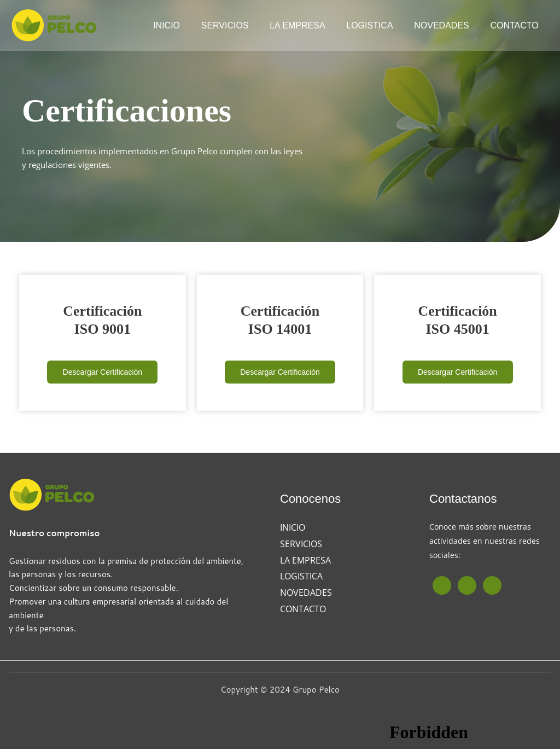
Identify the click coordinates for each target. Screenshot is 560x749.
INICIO (187, 25)
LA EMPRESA (310, 25)
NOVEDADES (447, 25)
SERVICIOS (241, 25)
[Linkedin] (492, 585)
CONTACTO (516, 25)
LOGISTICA (379, 25)
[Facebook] (442, 585)
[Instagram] (467, 585)
